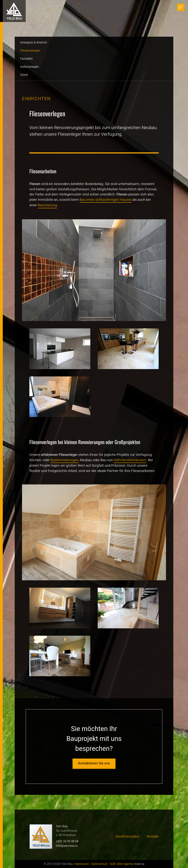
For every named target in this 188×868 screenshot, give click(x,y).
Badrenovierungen (64, 460)
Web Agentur (125, 864)
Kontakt (153, 836)
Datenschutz (99, 864)
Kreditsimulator (128, 836)
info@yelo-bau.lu (67, 846)
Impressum (82, 864)
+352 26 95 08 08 (67, 841)
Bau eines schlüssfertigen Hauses (106, 200)
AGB (113, 864)
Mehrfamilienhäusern (130, 460)
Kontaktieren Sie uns (94, 763)
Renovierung (47, 205)
